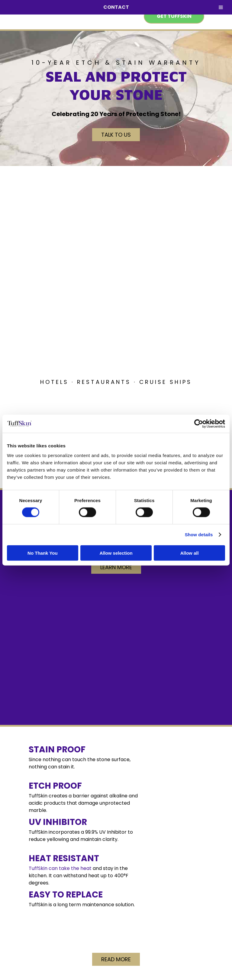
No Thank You (42, 553)
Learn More (116, 567)
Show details (199, 535)
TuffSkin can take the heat (60, 868)
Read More (116, 959)
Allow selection (116, 553)
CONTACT (116, 7)
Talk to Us (116, 135)
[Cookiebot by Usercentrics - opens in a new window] (199, 424)
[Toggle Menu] (221, 7)
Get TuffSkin (174, 16)
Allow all (190, 553)
